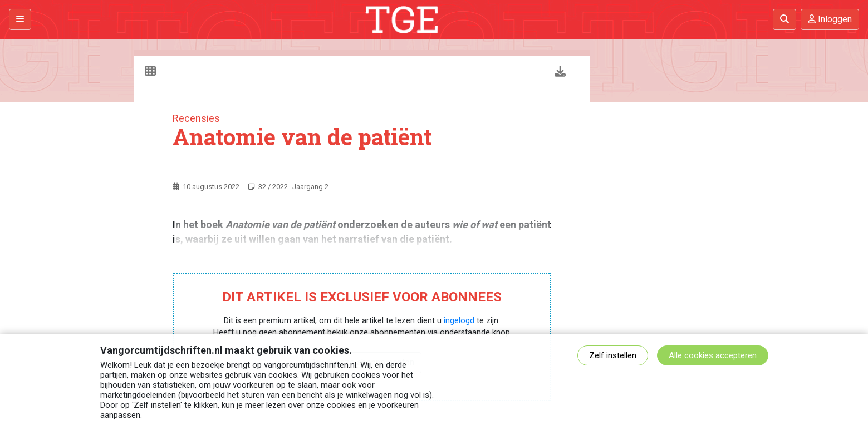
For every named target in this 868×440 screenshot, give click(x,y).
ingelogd (459, 321)
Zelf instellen (613, 355)
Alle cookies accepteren (713, 355)
